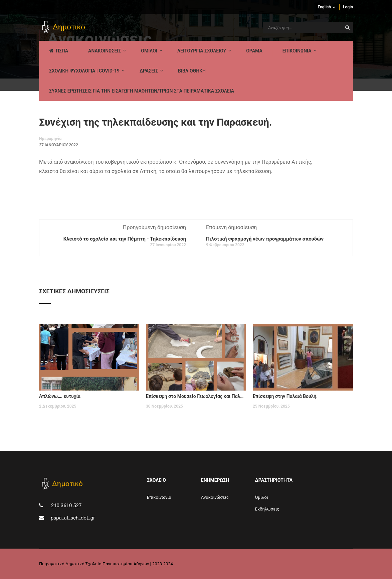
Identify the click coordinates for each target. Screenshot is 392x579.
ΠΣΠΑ (59, 51)
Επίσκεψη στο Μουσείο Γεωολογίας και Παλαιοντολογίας (196, 396)
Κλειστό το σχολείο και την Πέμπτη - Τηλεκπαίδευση (125, 239)
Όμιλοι (262, 497)
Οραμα (254, 51)
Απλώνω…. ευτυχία (60, 396)
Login (348, 7)
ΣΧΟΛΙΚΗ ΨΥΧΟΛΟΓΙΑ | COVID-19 (84, 71)
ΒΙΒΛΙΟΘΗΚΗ (192, 71)
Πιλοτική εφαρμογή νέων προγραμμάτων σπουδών (265, 239)
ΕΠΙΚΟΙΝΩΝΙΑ (297, 51)
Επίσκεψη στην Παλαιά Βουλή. (285, 396)
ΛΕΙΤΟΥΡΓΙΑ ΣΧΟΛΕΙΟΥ (202, 51)
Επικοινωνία (159, 497)
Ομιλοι (149, 51)
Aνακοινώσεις (215, 497)
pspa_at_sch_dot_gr (73, 518)
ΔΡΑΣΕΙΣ (149, 71)
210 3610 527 (66, 505)
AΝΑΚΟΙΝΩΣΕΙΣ (105, 51)
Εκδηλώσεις (267, 509)
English (324, 7)
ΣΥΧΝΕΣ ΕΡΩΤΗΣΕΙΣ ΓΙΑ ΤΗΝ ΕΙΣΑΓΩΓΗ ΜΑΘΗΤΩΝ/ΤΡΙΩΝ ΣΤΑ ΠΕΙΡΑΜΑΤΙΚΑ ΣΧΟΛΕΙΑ (142, 91)
